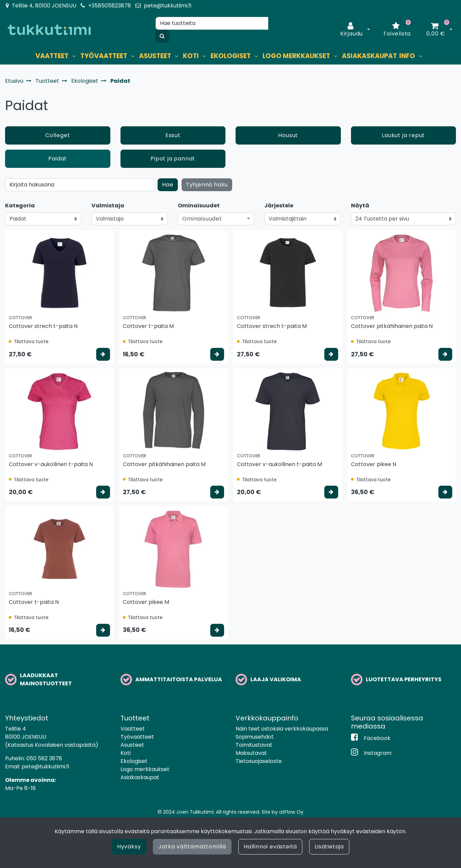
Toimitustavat (254, 745)
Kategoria (20, 206)
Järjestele (279, 206)
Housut (288, 135)
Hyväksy (129, 847)
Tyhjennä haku (207, 185)
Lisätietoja (329, 847)
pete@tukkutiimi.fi (168, 6)
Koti (126, 753)
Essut (173, 135)
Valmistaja (108, 206)
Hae (168, 185)
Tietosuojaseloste (259, 761)
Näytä (360, 206)
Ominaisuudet (199, 206)
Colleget (58, 135)
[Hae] (212, 23)
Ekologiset (134, 761)
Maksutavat (251, 753)
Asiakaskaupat (140, 777)
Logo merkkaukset (145, 769)
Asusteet (132, 745)
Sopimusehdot (255, 737)
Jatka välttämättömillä (192, 847)
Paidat (58, 159)
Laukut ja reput (403, 135)
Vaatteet (133, 729)
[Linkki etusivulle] (49, 30)
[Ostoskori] (436, 30)
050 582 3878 (44, 758)
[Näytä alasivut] (74, 56)
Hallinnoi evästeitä (270, 847)
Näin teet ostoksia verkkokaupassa (282, 729)
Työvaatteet (137, 737)
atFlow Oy (291, 812)
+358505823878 (110, 6)
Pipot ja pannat (173, 159)
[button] (216, 219)
